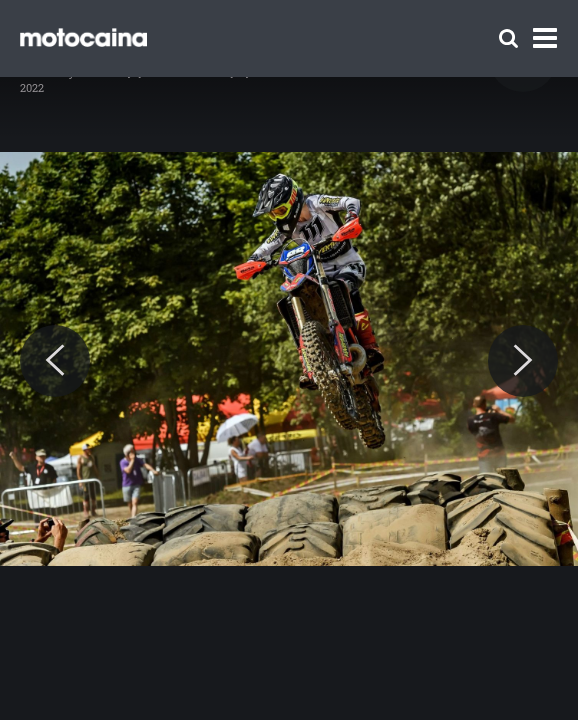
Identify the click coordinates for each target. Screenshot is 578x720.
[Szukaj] (508, 38)
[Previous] (55, 361)
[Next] (523, 361)
